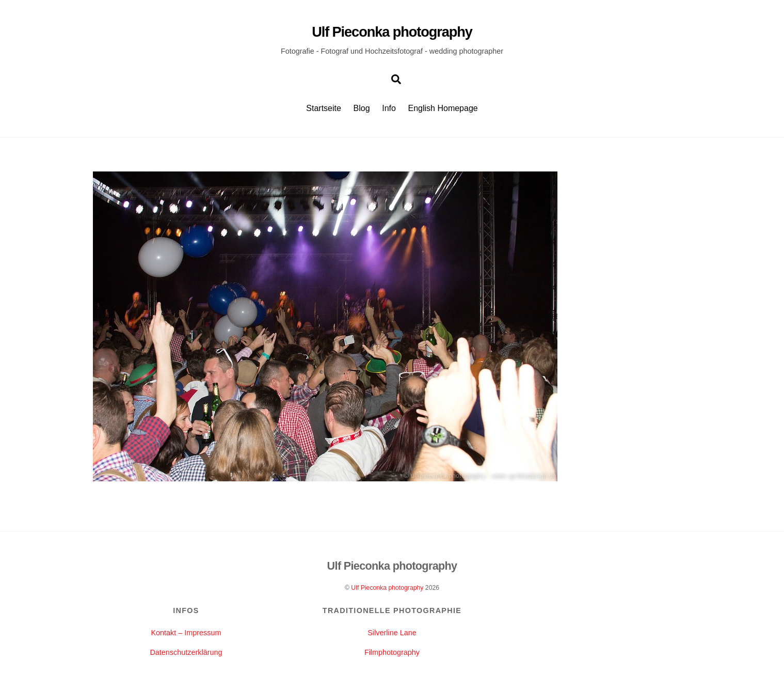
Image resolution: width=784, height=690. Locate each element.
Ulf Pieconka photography (387, 588)
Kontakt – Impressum (186, 633)
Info (389, 108)
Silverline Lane (392, 633)
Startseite (324, 108)
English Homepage (443, 108)
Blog (362, 108)
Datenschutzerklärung (186, 652)
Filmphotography (392, 652)
